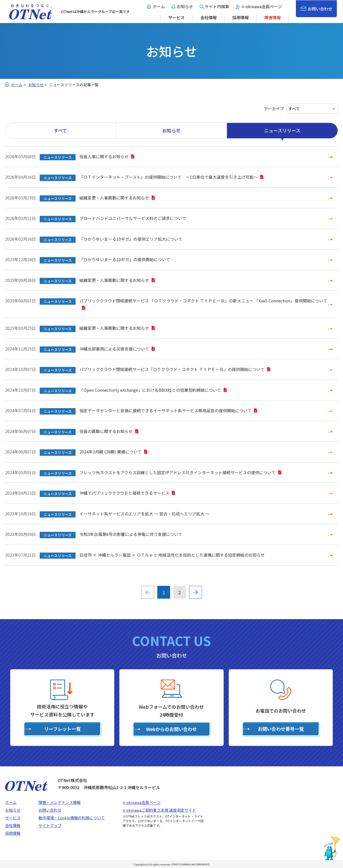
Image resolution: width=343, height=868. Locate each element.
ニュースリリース (282, 130)
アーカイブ (274, 109)
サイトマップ (50, 825)
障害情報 (273, 17)
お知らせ (185, 6)
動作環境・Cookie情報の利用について (72, 818)
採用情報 (241, 17)
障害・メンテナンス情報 (60, 802)
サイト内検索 (217, 6)
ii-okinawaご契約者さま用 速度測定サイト (159, 810)
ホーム (159, 6)
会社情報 (209, 17)
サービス (176, 17)
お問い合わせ (320, 9)
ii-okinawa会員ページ (262, 6)
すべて (60, 130)
